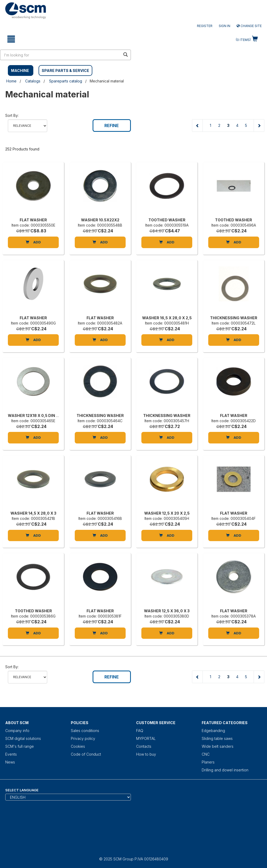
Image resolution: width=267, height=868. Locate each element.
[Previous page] (197, 126)
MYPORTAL (146, 738)
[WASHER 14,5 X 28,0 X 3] (33, 484)
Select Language (22, 790)
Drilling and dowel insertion (225, 770)
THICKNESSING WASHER (234, 318)
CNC (206, 754)
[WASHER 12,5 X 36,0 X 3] (167, 582)
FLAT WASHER (33, 220)
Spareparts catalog (66, 81)
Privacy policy (83, 738)
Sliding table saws (217, 738)
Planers (208, 762)
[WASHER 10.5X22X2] (100, 191)
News (10, 762)
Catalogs (33, 81)
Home (11, 81)
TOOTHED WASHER (167, 220)
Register (205, 26)
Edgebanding (213, 731)
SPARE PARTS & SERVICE (65, 70)
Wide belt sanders (218, 746)
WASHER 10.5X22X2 (100, 220)
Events (11, 754)
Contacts (144, 746)
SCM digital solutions (23, 738)
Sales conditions (85, 731)
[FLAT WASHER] (33, 191)
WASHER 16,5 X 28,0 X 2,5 (167, 318)
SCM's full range (20, 746)
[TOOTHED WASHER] (167, 191)
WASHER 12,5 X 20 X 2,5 (167, 513)
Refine (112, 126)
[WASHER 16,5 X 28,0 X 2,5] (167, 289)
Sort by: (12, 115)
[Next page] (259, 126)
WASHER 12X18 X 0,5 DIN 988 (36, 415)
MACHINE (20, 70)
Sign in (225, 26)
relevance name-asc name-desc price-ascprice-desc (28, 126)
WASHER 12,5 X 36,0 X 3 (167, 611)
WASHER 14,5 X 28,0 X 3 (33, 513)
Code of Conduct (86, 754)
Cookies (78, 746)
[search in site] (60, 55)
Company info (17, 731)
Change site (249, 26)
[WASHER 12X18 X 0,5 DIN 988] (33, 387)
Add (33, 242)
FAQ (140, 731)
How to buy (146, 754)
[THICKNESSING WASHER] (234, 289)
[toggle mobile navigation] (11, 39)
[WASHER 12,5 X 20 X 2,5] (167, 484)
